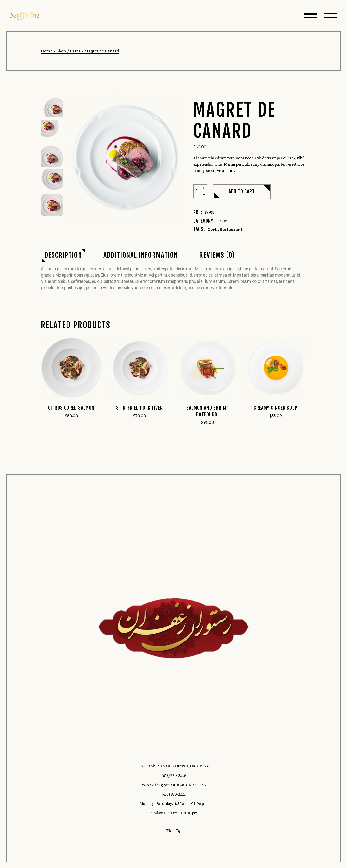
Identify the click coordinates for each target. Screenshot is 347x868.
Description (63, 255)
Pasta (222, 221)
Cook (213, 229)
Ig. (179, 831)
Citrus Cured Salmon (71, 408)
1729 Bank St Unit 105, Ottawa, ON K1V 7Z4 (173, 766)
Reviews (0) (217, 255)
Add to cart (242, 191)
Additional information (141, 255)
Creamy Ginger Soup (276, 408)
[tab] (63, 255)
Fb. (169, 831)
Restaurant (231, 229)
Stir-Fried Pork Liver (140, 408)
